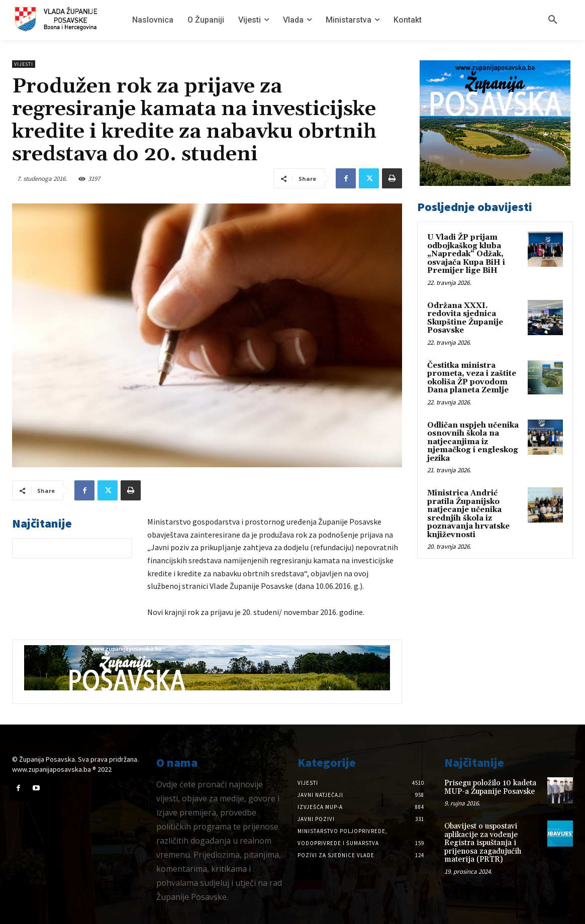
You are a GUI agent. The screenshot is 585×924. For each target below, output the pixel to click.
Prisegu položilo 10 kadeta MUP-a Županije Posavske (490, 787)
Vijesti (24, 64)
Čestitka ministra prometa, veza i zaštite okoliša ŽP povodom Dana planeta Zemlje (472, 378)
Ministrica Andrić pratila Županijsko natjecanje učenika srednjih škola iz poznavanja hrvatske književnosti (468, 514)
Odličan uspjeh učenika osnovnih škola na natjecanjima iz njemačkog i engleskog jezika (473, 442)
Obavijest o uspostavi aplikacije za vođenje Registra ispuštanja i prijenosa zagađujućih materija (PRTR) (483, 843)
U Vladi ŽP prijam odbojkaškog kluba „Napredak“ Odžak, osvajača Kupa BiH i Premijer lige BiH (466, 254)
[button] (553, 20)
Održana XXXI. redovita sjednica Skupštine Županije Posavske (465, 318)
